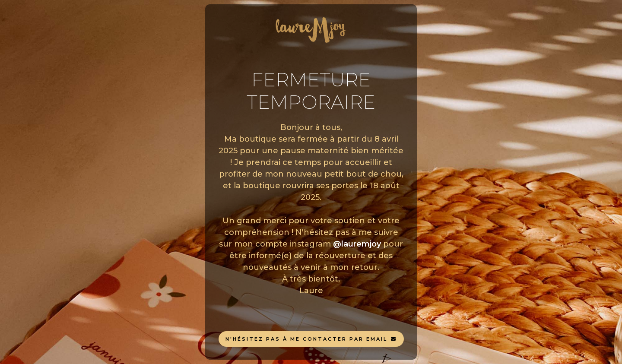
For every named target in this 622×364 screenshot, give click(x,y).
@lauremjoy (357, 244)
